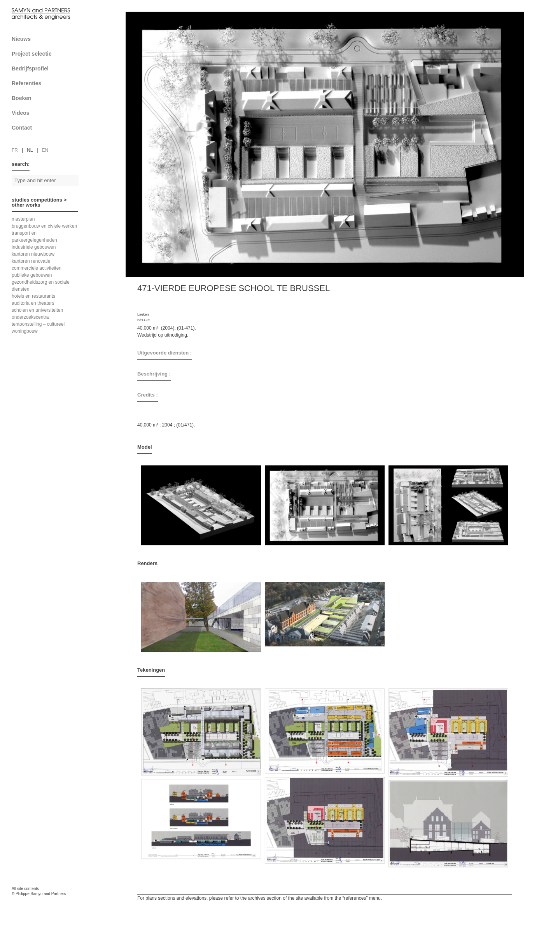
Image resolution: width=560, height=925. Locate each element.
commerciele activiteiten (37, 268)
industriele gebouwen (34, 247)
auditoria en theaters (33, 303)
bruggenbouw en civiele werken (44, 226)
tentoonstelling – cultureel (38, 324)
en (45, 150)
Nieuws (21, 39)
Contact (48, 128)
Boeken (48, 98)
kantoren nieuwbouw (33, 254)
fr (15, 150)
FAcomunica (45, 902)
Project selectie (48, 54)
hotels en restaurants (33, 296)
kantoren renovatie (31, 261)
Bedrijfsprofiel (48, 68)
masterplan (23, 219)
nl (30, 150)
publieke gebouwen (32, 275)
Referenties (48, 83)
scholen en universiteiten (37, 310)
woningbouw (25, 331)
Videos (21, 113)
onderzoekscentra (30, 317)
